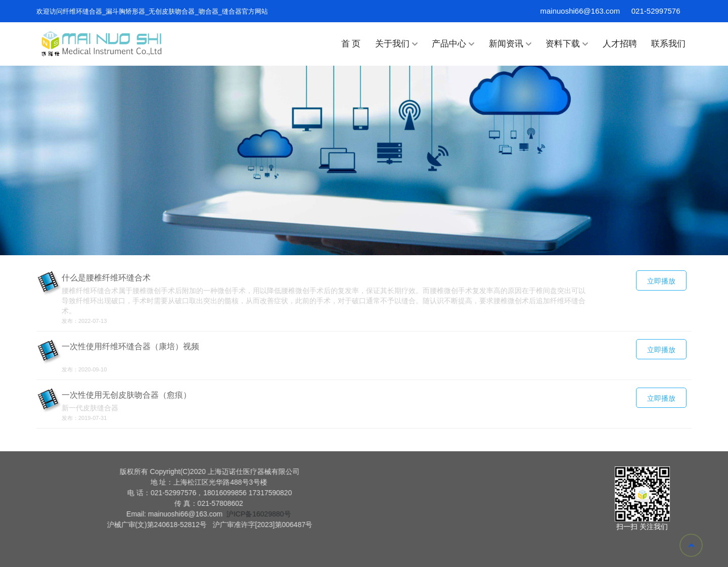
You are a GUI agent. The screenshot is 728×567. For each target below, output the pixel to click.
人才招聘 (620, 44)
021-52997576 (656, 11)
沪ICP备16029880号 (110, 514)
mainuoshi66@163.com (580, 11)
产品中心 (453, 44)
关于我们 (396, 44)
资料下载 (567, 44)
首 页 (351, 44)
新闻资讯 (510, 44)
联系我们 (668, 44)
